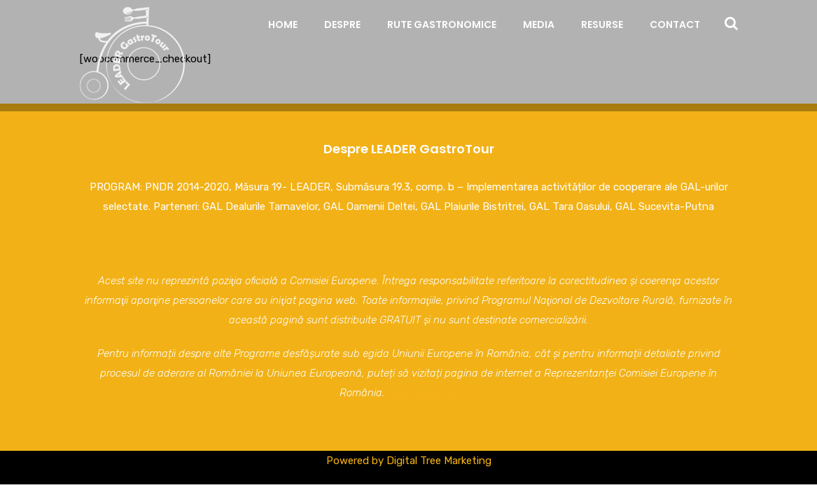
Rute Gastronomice (442, 24)
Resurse (602, 24)
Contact (675, 24)
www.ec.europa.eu (433, 393)
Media (539, 24)
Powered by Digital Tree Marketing (409, 461)
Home (283, 24)
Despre (342, 24)
